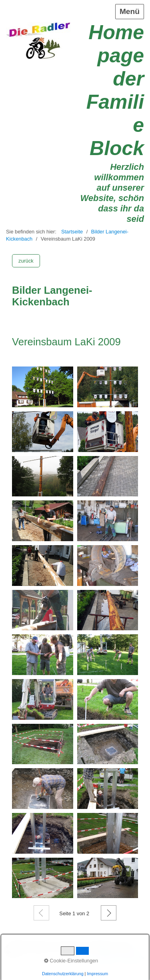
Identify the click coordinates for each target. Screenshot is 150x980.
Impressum (132, 957)
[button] (26, 261)
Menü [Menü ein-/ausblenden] (130, 11)
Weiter (108, 913)
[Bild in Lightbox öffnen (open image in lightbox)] (43, 387)
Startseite (72, 232)
